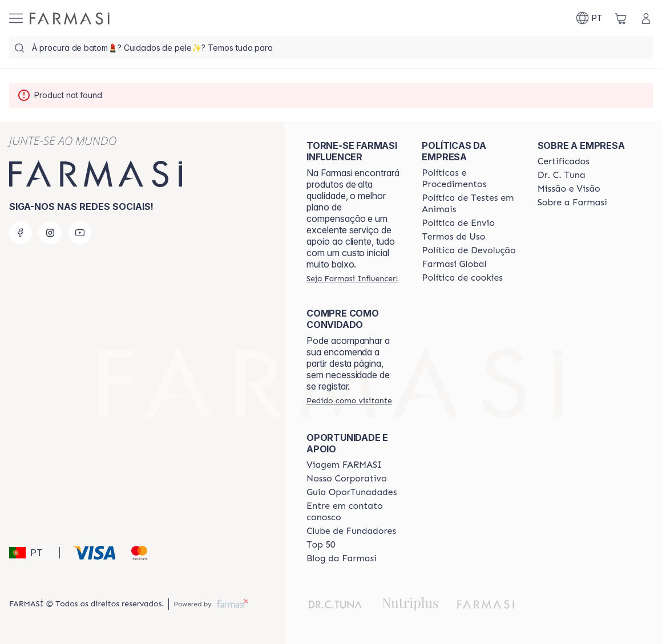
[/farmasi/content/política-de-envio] (453, 237)
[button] (33, 553)
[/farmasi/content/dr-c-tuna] (562, 175)
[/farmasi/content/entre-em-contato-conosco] (354, 512)
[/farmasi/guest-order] (349, 400)
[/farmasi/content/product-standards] (564, 161)
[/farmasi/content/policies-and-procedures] (469, 179)
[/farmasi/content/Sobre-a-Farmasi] (572, 202)
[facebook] (21, 233)
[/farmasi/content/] (462, 278)
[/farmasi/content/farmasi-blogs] (342, 558)
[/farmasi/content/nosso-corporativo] (347, 479)
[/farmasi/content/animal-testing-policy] (469, 204)
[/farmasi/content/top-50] (321, 545)
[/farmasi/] (70, 19)
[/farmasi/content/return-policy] (469, 250)
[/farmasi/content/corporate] (454, 264)
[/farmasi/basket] (621, 18)
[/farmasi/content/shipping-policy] (458, 223)
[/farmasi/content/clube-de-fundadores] (351, 531)
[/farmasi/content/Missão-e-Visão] (569, 189)
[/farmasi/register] (352, 278)
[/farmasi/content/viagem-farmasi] (344, 465)
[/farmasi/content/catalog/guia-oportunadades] (352, 492)
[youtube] (80, 233)
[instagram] (50, 233)
